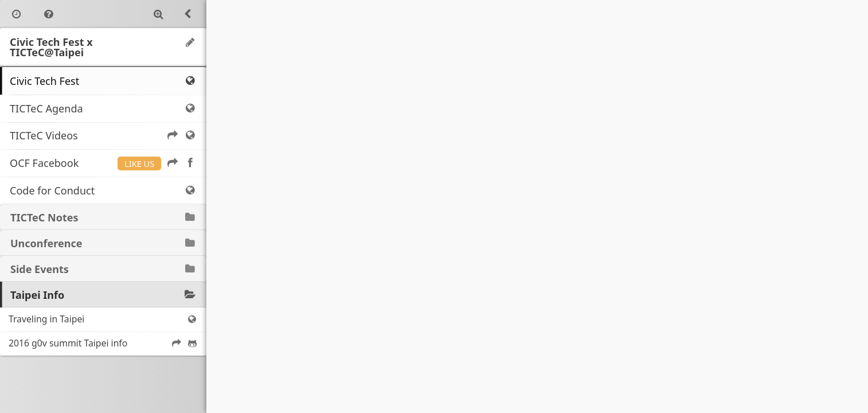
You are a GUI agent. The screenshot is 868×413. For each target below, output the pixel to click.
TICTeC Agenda (103, 108)
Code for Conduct (103, 190)
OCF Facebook (103, 163)
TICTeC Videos (103, 135)
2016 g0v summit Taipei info (103, 343)
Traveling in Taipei (103, 319)
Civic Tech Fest (103, 81)
